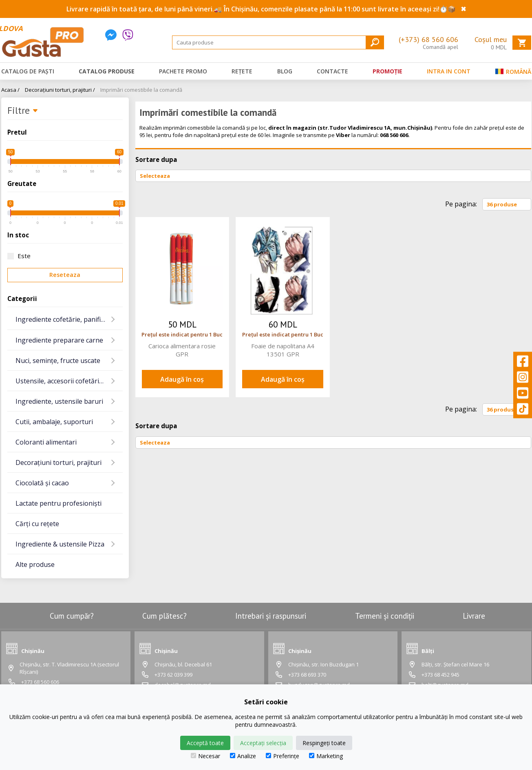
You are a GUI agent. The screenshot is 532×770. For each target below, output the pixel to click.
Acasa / (10, 90)
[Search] (278, 42)
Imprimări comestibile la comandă (141, 90)
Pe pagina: (461, 204)
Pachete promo (183, 71)
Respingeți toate (324, 743)
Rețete (242, 71)
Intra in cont (449, 71)
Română (513, 73)
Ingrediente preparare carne (59, 340)
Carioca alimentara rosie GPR (182, 350)
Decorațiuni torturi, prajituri (58, 462)
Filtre (23, 111)
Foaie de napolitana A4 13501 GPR (283, 350)
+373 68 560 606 (40, 682)
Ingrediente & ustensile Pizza (60, 544)
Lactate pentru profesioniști (58, 503)
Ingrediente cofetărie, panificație (65, 319)
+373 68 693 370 (307, 675)
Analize (243, 756)
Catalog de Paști (28, 71)
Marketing (326, 756)
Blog (285, 71)
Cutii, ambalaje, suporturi (54, 422)
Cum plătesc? (164, 616)
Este (19, 256)
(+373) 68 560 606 (428, 39)
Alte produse (35, 564)
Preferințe (283, 756)
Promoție (387, 71)
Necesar (205, 756)
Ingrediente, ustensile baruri (59, 401)
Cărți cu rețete (37, 524)
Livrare (474, 616)
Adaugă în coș (182, 379)
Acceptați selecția (263, 743)
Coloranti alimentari (46, 442)
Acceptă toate (205, 743)
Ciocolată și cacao (42, 483)
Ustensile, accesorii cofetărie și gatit (69, 381)
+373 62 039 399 (173, 675)
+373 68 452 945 (440, 675)
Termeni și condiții (385, 616)
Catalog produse (107, 71)
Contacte (332, 71)
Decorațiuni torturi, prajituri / (60, 90)
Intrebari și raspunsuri (271, 616)
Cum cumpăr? (72, 616)
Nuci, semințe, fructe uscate (58, 361)
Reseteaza (65, 275)
